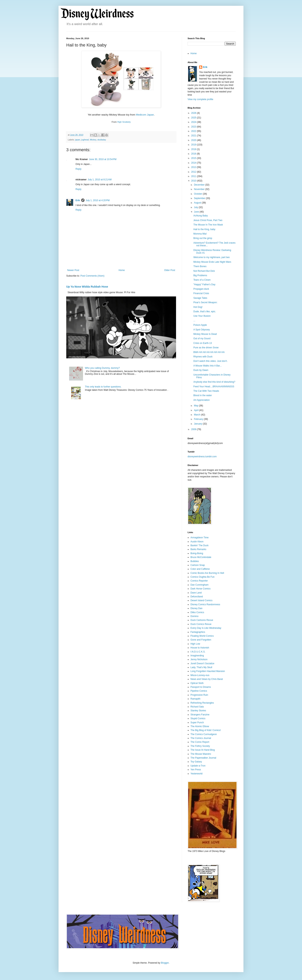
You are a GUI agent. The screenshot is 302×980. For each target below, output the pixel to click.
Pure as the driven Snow (206, 348)
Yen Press (196, 770)
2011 (194, 176)
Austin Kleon (197, 542)
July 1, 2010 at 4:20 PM (98, 200)
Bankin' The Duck (199, 545)
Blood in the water (203, 395)
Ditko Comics (197, 612)
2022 (194, 131)
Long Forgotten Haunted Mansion (208, 671)
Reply (78, 169)
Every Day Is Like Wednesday (206, 628)
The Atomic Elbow (200, 726)
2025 (194, 118)
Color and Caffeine (200, 569)
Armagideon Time (200, 538)
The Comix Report (200, 742)
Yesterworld (196, 774)
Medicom (141, 115)
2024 (194, 122)
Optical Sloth (197, 683)
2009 (194, 429)
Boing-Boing (197, 553)
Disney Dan (196, 608)
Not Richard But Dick (204, 271)
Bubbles (195, 561)
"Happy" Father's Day (204, 284)
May (196, 406)
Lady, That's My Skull (201, 667)
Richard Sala (197, 707)
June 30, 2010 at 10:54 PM (103, 159)
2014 (194, 163)
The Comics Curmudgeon (204, 734)
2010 (194, 181)
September (200, 198)
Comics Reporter (199, 581)
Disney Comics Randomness (205, 604)
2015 (194, 158)
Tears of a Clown (202, 280)
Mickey (93, 140)
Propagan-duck (201, 289)
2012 (194, 172)
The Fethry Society (200, 746)
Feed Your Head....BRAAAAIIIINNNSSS (214, 387)
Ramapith (195, 699)
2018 (194, 149)
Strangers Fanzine (200, 715)
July (196, 207)
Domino (194, 616)
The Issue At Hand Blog (203, 750)
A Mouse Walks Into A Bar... (208, 366)
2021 (194, 136)
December (200, 185)
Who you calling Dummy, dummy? (102, 368)
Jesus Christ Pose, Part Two (208, 220)
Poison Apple (200, 325)
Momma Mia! (200, 234)
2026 (194, 113)
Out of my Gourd (202, 338)
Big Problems (200, 275)
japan (78, 140)
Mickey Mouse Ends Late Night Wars (212, 262)
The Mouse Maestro (201, 754)
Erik (78, 200)
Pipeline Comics (199, 691)
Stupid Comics (198, 718)
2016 (194, 154)
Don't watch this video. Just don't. (210, 361)
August (198, 203)
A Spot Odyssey (202, 330)
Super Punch (197, 723)
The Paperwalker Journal (203, 758)
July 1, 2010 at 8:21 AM (100, 180)
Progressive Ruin (199, 695)
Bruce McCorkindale (201, 557)
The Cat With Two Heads (206, 391)
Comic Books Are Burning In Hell (207, 573)
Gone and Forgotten (201, 640)
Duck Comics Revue (201, 624)
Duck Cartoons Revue (202, 620)
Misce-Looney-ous (200, 675)
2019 (194, 145)
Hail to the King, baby (204, 229)
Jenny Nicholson (199, 659)
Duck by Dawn (201, 370)
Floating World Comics (202, 636)
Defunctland (197, 597)
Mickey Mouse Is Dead (205, 334)
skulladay (102, 140)
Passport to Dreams (201, 687)
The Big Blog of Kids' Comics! (206, 730)
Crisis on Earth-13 (203, 343)
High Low (195, 644)
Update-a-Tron (198, 766)
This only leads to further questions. (103, 387)
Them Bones (200, 266)
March (198, 415)
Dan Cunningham (199, 585)
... (194, 321)
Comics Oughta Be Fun (203, 577)
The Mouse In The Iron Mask (208, 225)
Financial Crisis (201, 293)
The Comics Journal (201, 738)
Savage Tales (200, 298)
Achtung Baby (201, 216)
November (200, 189)
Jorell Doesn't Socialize (202, 663)
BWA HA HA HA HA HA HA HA (209, 352)
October (198, 194)
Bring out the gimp (203, 238)
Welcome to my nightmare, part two (212, 257)
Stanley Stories (198, 711)
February (199, 419)
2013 (194, 167)
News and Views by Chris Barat (207, 679)
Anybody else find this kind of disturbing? (214, 382)
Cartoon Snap (198, 565)
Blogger (165, 963)
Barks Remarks (198, 549)
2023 (194, 127)
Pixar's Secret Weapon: (205, 302)
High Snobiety (124, 122)
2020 (194, 140)
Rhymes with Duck (203, 357)
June (197, 212)
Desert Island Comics (201, 600)
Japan (150, 115)
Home (122, 270)
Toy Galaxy (196, 762)
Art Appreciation (202, 400)
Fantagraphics (198, 632)
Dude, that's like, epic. (205, 311)
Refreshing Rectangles (202, 703)
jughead (85, 140)
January (198, 424)
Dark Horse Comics (200, 589)
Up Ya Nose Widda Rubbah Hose (87, 287)
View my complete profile (200, 99)
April (197, 410)
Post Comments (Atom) (92, 276)
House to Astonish (200, 648)
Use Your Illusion (202, 316)
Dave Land (196, 593)
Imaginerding (197, 656)
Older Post (170, 270)
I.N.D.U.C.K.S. (198, 652)
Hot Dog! (198, 307)
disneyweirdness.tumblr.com (202, 457)
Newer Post (73, 270)
